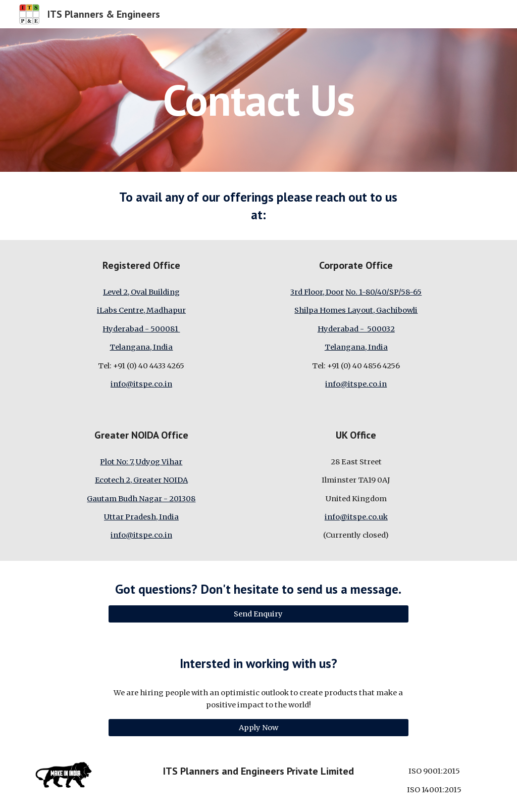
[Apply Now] (258, 727)
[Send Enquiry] (258, 614)
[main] (259, 100)
